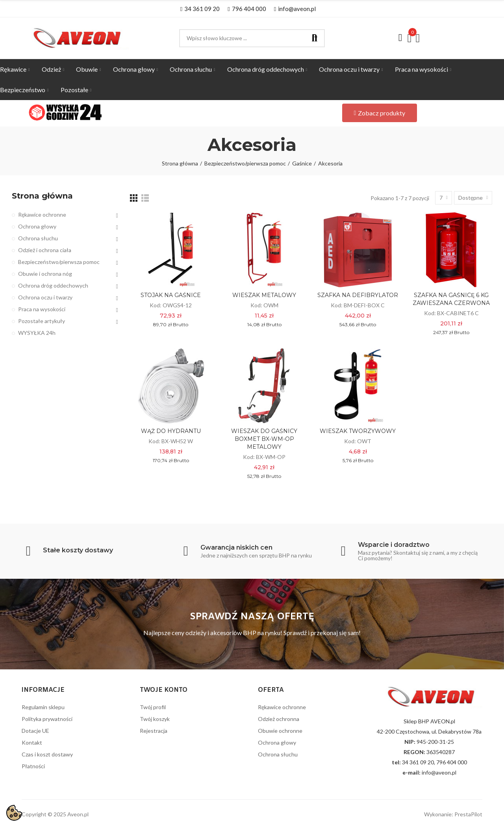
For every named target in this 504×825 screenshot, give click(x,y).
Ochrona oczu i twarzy (45, 297)
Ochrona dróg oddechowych (53, 285)
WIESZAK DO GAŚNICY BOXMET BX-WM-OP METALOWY (264, 439)
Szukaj (315, 38)
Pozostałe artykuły (42, 321)
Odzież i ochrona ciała (45, 250)
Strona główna (42, 196)
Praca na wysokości (42, 309)
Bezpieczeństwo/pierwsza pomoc (59, 262)
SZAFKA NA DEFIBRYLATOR (358, 295)
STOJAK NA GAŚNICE (171, 295)
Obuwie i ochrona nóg (45, 274)
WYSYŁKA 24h (37, 333)
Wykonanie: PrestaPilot (453, 814)
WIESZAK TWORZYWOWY (358, 431)
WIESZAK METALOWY (264, 295)
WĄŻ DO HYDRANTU (171, 431)
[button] (200, 9)
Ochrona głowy (37, 226)
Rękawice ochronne (42, 215)
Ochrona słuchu (38, 238)
